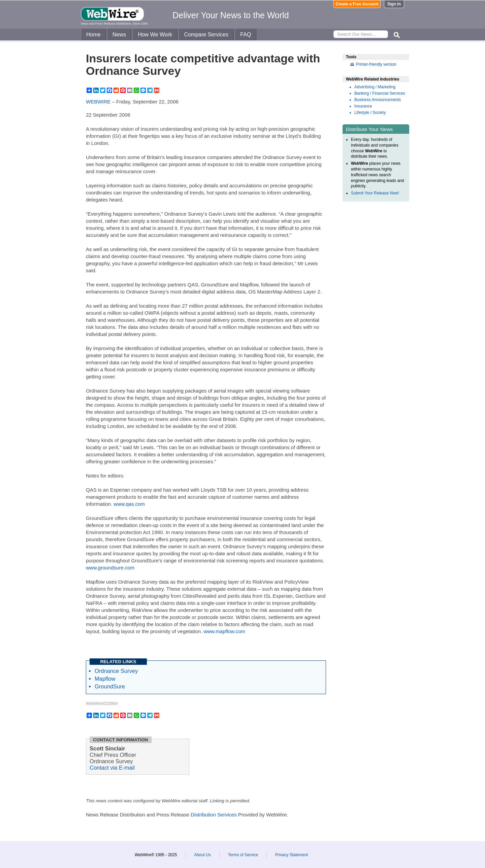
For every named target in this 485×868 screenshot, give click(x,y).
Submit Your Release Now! (375, 193)
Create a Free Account (357, 4)
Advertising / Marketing (375, 87)
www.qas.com (130, 504)
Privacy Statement (292, 855)
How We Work (155, 35)
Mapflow (105, 679)
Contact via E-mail (112, 768)
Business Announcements (378, 100)
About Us (202, 855)
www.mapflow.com (224, 631)
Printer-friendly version (376, 64)
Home (93, 35)
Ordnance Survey (116, 671)
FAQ (246, 35)
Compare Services (206, 35)
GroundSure (110, 686)
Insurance (363, 106)
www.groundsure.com (110, 568)
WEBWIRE (98, 102)
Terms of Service (243, 855)
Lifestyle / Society (370, 113)
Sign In (394, 4)
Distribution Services (214, 815)
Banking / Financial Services (380, 93)
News (119, 35)
